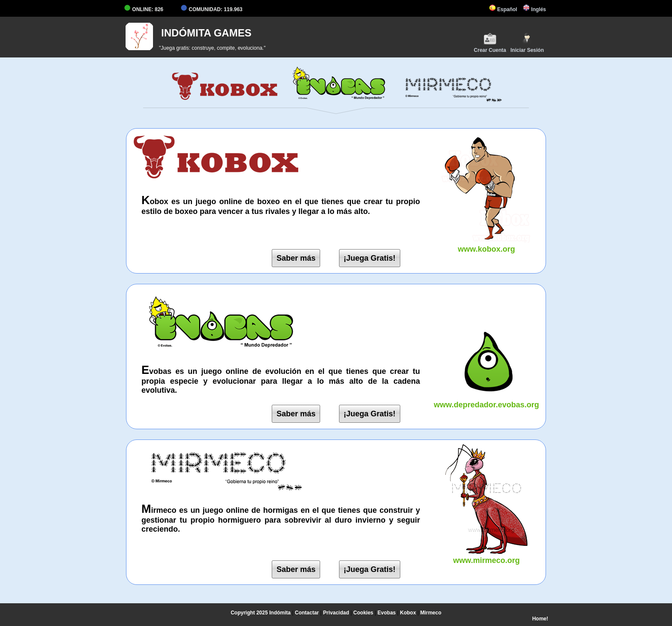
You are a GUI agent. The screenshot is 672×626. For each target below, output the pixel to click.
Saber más (296, 258)
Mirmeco (430, 613)
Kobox (408, 613)
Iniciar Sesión (527, 43)
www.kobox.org (486, 245)
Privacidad (336, 613)
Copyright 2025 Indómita (261, 613)
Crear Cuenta (490, 43)
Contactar (307, 613)
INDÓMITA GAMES (206, 33)
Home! (540, 619)
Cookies (363, 613)
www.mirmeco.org (486, 556)
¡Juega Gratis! (370, 258)
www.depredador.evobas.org (486, 400)
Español (503, 9)
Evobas (387, 613)
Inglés (534, 9)
